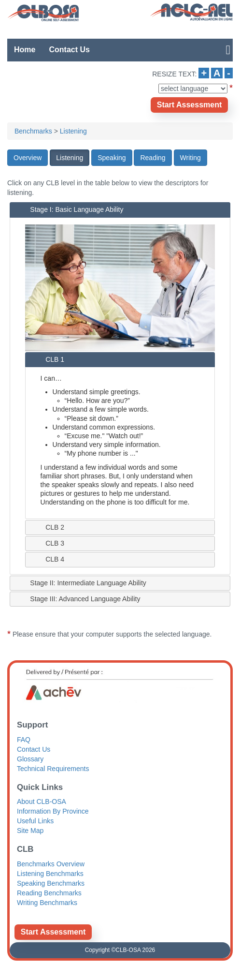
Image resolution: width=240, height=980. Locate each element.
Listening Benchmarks (50, 874)
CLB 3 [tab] (47, 543)
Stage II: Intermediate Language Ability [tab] (81, 582)
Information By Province (53, 811)
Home (25, 50)
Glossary (30, 759)
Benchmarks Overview (51, 864)
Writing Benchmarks (47, 903)
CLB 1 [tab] (47, 359)
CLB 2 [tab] (47, 527)
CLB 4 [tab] (47, 559)
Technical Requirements (53, 769)
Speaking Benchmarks (51, 883)
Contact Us (69, 50)
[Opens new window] (189, 105)
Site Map (30, 831)
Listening (73, 131)
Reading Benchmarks (49, 893)
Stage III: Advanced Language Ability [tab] (78, 599)
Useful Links (35, 821)
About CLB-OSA (42, 802)
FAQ (24, 740)
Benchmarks (33, 131)
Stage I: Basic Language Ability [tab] (69, 209)
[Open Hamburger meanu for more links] (226, 50)
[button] (28, 158)
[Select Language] (193, 89)
